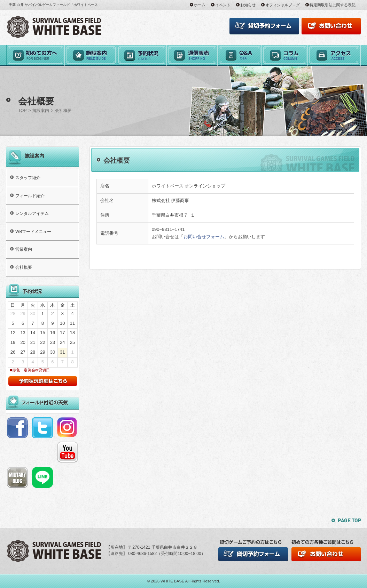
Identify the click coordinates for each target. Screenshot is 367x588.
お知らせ (248, 5)
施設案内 (41, 111)
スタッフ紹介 (28, 178)
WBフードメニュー (33, 232)
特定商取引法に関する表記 (333, 5)
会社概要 (24, 267)
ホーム (200, 5)
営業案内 (24, 249)
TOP (22, 111)
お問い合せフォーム (204, 237)
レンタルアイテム (32, 214)
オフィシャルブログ (283, 5)
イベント (223, 5)
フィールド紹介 (30, 196)
